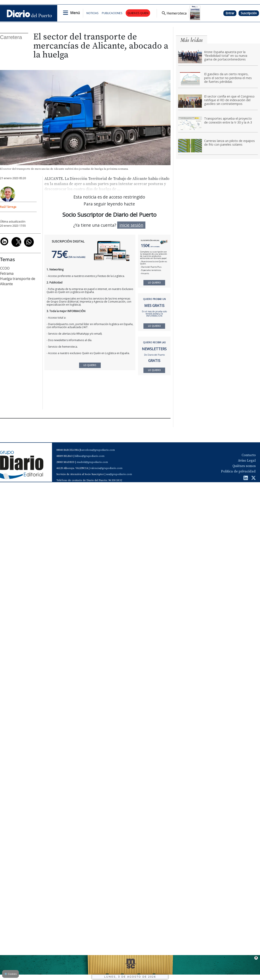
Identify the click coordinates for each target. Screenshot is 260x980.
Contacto (249, 455)
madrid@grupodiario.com (92, 462)
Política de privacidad (238, 471)
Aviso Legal (247, 461)
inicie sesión (131, 225)
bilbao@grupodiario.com (90, 456)
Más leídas (192, 40)
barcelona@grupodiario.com (97, 450)
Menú (75, 13)
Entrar (230, 13)
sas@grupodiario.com (119, 474)
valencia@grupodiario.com (106, 468)
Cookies (11, 974)
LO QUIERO (154, 283)
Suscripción (249, 13)
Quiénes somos (244, 466)
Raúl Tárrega (8, 207)
